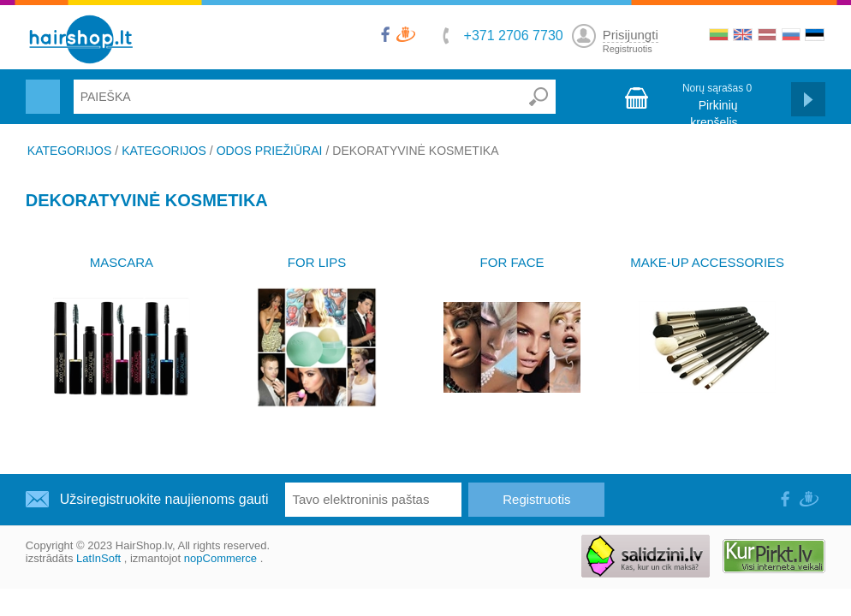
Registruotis (628, 49)
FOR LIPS (317, 262)
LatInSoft (98, 558)
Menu (41, 86)
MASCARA (122, 262)
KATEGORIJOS (70, 151)
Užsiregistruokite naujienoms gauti (164, 499)
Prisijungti (631, 35)
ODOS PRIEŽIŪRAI (270, 151)
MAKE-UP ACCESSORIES (707, 262)
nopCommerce (220, 558)
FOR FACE (512, 262)
